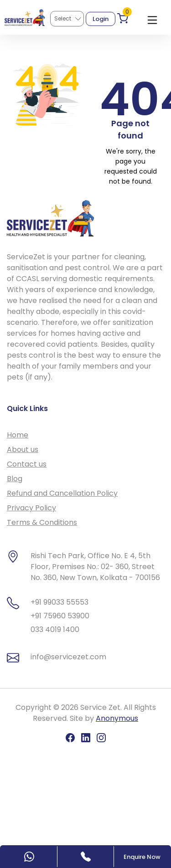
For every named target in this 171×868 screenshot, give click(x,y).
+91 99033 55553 (60, 602)
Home (18, 435)
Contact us (27, 464)
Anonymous (117, 718)
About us (23, 449)
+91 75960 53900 (60, 616)
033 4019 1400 (55, 629)
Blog (15, 479)
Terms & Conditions (42, 522)
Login (101, 19)
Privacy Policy (31, 508)
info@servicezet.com (68, 657)
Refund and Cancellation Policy (62, 493)
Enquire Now (142, 857)
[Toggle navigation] (152, 18)
